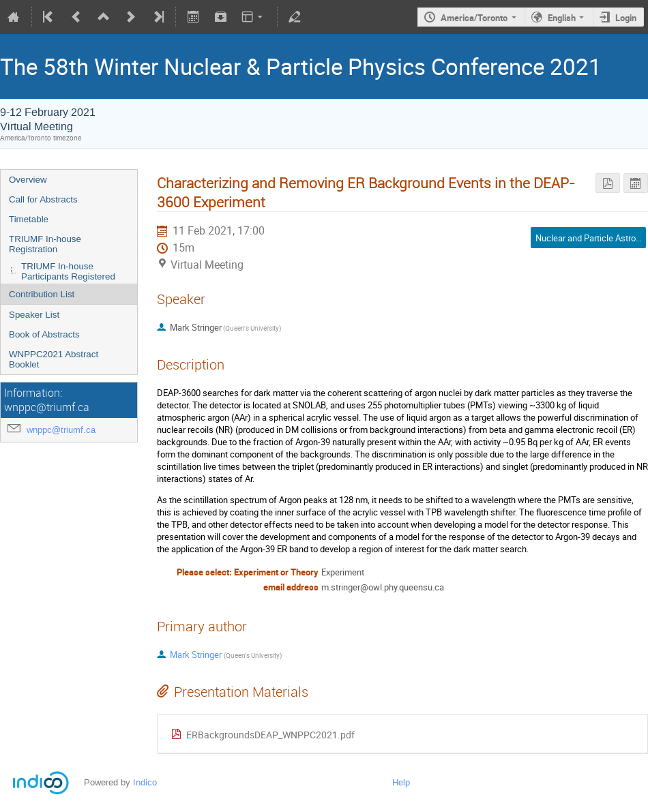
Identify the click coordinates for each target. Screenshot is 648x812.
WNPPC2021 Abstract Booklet (54, 359)
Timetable (29, 219)
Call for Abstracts (43, 199)
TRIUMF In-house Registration (45, 244)
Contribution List (42, 294)
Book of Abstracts (44, 334)
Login (626, 18)
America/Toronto (474, 18)
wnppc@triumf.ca (61, 430)
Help (401, 782)
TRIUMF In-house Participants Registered (68, 271)
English (562, 18)
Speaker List (34, 315)
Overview (28, 180)
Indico (145, 782)
